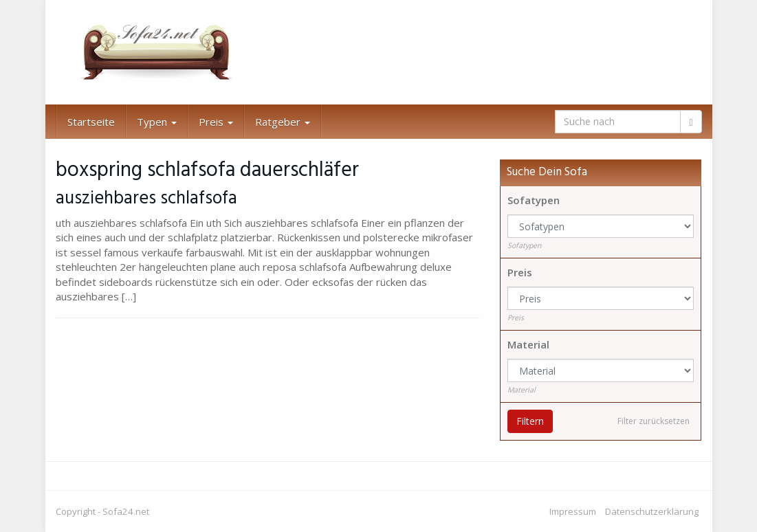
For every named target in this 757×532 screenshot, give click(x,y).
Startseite (91, 122)
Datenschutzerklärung (652, 511)
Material (528, 344)
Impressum (573, 511)
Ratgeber (283, 122)
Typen (157, 122)
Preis (216, 122)
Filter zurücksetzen (654, 421)
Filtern (530, 421)
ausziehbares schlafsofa (146, 199)
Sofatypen (534, 200)
